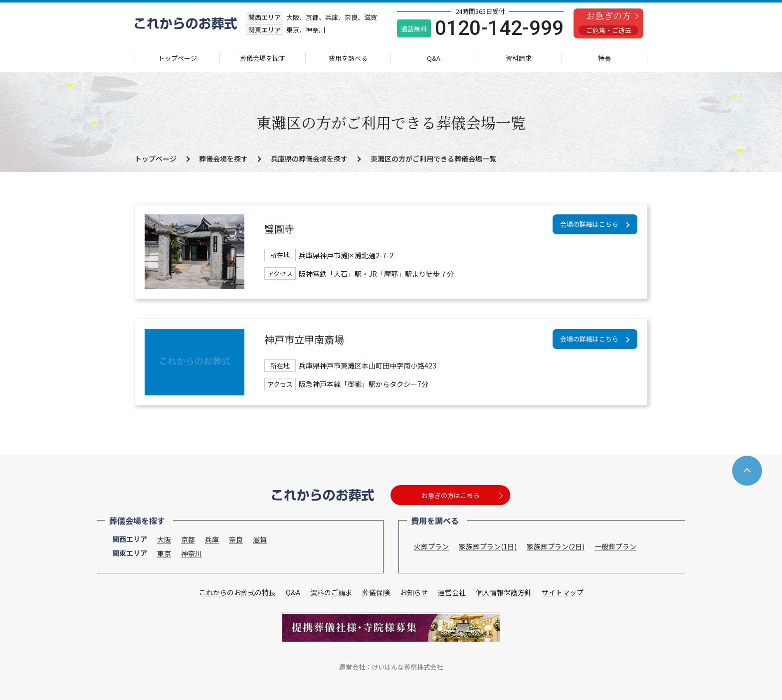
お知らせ (414, 592)
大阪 (164, 539)
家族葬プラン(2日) (556, 546)
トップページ (178, 58)
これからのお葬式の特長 (237, 592)
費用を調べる (348, 58)
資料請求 (519, 58)
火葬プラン (431, 546)
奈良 (236, 539)
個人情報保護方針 (504, 592)
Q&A (434, 58)
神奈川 (192, 553)
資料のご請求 (331, 592)
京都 (188, 539)
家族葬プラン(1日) (488, 546)
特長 (604, 58)
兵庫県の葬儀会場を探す (309, 159)
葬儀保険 (376, 592)
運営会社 (452, 592)
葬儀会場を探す (263, 58)
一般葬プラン (615, 546)
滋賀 (260, 539)
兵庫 (212, 539)
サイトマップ (563, 592)
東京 (164, 553)
